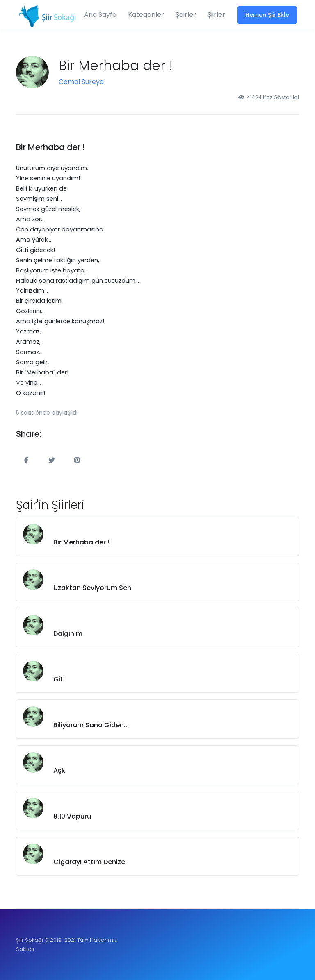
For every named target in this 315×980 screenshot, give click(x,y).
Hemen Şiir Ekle (267, 15)
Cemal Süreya (81, 82)
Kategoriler (146, 15)
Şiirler (216, 15)
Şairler (186, 15)
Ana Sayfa (100, 15)
